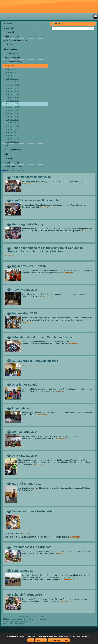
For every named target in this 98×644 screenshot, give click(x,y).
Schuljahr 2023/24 (12, 76)
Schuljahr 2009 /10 (12, 120)
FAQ (6, 146)
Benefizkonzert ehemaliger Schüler (36, 201)
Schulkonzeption (11, 49)
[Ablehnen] (95, 639)
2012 (5, 619)
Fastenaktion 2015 (24, 313)
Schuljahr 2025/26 (12, 69)
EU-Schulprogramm (12, 162)
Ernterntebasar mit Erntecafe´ (32, 547)
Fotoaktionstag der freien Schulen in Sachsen (43, 337)
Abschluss (20, 619)
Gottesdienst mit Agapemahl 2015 (35, 361)
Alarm (11, 617)
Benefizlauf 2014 (23, 571)
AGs (19, 617)
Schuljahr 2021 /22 (12, 82)
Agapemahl (14, 621)
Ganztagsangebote (12, 57)
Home (4, 170)
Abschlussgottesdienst (14, 623)
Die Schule (9, 45)
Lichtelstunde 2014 (25, 432)
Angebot (30, 617)
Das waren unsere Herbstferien (33, 511)
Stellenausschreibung (13, 150)
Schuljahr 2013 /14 (12, 107)
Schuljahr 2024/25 (12, 72)
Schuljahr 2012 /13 (12, 110)
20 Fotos (26, 533)
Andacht (24, 617)
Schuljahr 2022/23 (12, 79)
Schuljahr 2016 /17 (12, 98)
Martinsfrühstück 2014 (27, 484)
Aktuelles (8, 24)
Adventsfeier (20, 408)
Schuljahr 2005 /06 (12, 132)
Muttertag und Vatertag (27, 224)
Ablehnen (41, 640)
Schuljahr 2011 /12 (12, 113)
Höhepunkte (9, 66)
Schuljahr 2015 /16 (12, 101)
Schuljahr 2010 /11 (12, 117)
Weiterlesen (28, 184)
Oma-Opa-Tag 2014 (25, 456)
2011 (26, 619)
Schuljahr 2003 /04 (12, 139)
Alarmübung (43, 619)
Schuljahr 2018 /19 (12, 91)
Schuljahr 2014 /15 (12, 104)
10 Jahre (44, 617)
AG (37, 619)
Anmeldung (22, 621)
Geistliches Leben (12, 36)
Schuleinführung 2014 (27, 595)
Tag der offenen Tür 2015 (29, 266)
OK (31, 640)
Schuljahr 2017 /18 (12, 95)
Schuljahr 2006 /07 (12, 129)
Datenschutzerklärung (59, 640)
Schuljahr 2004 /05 (12, 135)
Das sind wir (9, 32)
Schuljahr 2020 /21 (12, 85)
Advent (6, 617)
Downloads (9, 158)
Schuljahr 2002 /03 (12, 142)
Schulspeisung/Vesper (13, 61)
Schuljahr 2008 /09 (12, 123)
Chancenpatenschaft (13, 167)
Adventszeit (37, 617)
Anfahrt (29, 621)
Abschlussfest (12, 619)
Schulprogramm (11, 53)
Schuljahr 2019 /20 (12, 88)
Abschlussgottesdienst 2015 (31, 177)
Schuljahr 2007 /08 (12, 126)
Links (6, 154)
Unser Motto (9, 28)
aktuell (15, 617)
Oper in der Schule (24, 385)
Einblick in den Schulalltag (15, 40)
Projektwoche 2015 (25, 290)
